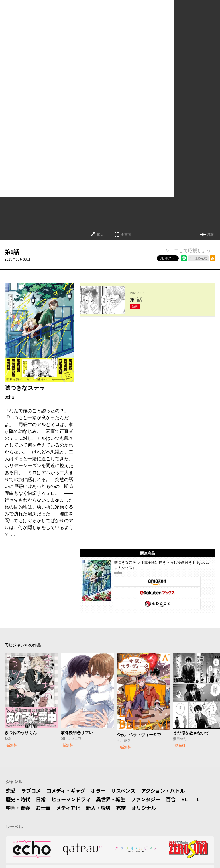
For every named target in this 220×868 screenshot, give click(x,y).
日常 (42, 799)
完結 (126, 808)
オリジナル (150, 808)
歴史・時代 (19, 799)
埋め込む (201, 258)
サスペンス (129, 791)
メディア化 (71, 808)
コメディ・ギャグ (69, 791)
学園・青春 (19, 808)
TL (205, 799)
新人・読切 (103, 808)
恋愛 (11, 791)
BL (193, 799)
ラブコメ (32, 791)
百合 (179, 799)
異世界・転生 (116, 799)
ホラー (103, 791)
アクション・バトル (170, 791)
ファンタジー (152, 799)
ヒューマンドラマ (74, 799)
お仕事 (45, 808)
